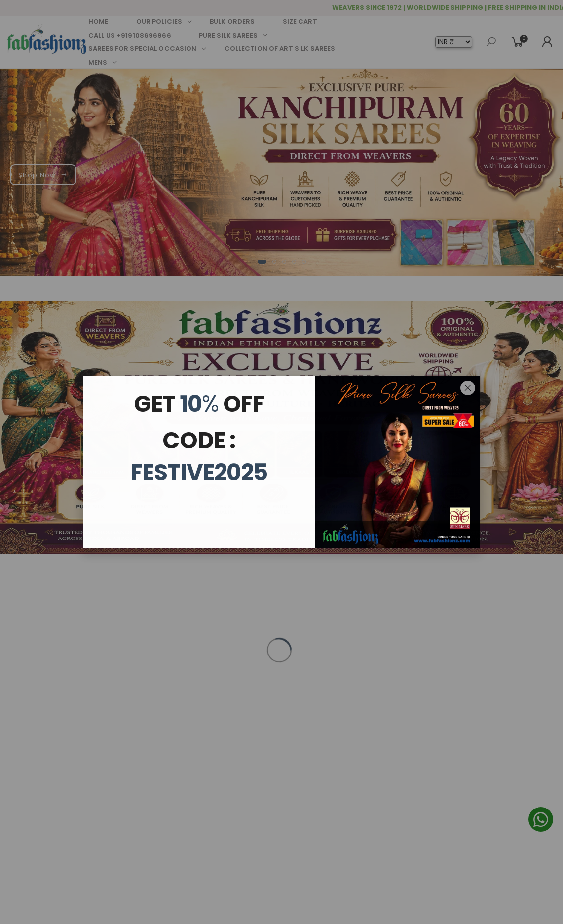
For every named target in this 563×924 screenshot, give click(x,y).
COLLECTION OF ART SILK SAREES (280, 49)
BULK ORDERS (232, 21)
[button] (262, 262)
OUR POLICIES (159, 21)
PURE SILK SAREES (228, 35)
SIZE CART (300, 21)
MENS (98, 62)
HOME (98, 21)
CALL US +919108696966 (130, 35)
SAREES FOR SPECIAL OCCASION (143, 49)
